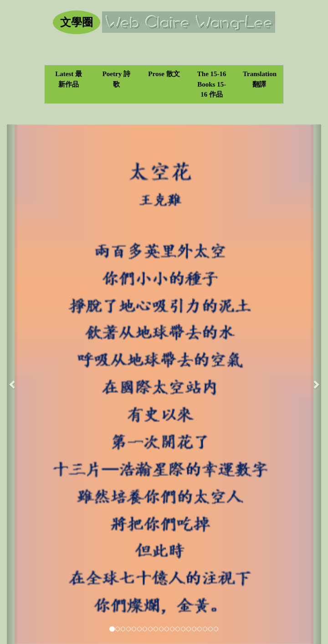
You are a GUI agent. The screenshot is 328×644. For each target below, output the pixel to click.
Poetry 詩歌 (116, 79)
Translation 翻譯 (260, 79)
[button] (13, 384)
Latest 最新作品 (69, 79)
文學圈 (77, 22)
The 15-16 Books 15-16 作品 (212, 84)
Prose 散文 (164, 74)
